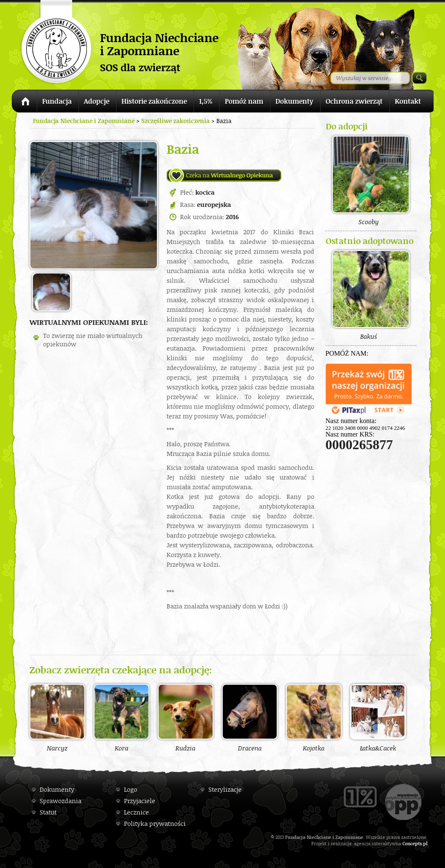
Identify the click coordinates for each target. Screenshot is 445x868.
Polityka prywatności (155, 824)
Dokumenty (294, 101)
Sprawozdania (61, 801)
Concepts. (413, 843)
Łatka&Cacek (378, 718)
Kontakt (408, 101)
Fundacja (57, 101)
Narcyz (57, 718)
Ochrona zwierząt (354, 101)
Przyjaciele (140, 801)
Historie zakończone (154, 101)
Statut (48, 812)
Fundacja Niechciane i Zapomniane (84, 121)
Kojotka (314, 718)
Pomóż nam (244, 101)
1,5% (206, 101)
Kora (121, 718)
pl (425, 843)
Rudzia (186, 718)
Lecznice (136, 812)
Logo (131, 789)
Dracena (250, 718)
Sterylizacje (225, 789)
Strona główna (24, 103)
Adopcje (97, 101)
